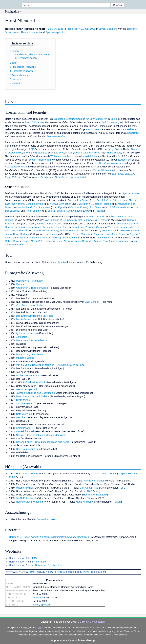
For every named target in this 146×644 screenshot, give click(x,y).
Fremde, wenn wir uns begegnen (36, 227)
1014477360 (44, 572)
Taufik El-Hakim (25, 498)
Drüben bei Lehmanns (28, 375)
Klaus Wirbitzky (84, 502)
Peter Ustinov (33, 211)
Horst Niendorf (17, 558)
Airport (61, 207)
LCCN (58, 572)
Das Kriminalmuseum (111, 163)
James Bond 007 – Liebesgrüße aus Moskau (48, 241)
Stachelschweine (56, 136)
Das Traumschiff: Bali (28, 449)
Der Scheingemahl (26, 389)
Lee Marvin (51, 234)
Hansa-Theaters (130, 129)
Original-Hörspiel (127, 473)
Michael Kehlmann (103, 170)
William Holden (68, 230)
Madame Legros (25, 358)
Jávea (102, 29)
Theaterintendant (30, 32)
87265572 (97, 572)
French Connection (61, 204)
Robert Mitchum (82, 234)
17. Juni (85, 29)
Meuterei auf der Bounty (45, 230)
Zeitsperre (22, 337)
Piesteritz (72, 29)
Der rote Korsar (79, 207)
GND (33, 572)
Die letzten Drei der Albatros (32, 340)
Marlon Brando (97, 216)
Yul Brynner (101, 220)
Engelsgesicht (102, 234)
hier (27, 628)
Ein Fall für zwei (121, 174)
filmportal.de (39, 562)
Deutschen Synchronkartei (50, 565)
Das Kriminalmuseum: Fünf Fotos (35, 316)
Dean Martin (20, 234)
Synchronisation (131, 193)
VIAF (87, 572)
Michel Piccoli (118, 234)
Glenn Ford (62, 227)
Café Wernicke (24, 414)
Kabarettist (133, 133)
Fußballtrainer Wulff (16, 167)
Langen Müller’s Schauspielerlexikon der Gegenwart (60, 537)
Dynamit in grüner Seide (30, 354)
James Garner (96, 227)
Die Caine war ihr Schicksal (78, 220)
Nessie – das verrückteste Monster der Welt (40, 435)
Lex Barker (83, 200)
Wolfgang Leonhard (61, 156)
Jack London (92, 302)
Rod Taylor (96, 207)
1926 (61, 29)
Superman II (84, 204)
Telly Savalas (70, 238)
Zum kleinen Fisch (26, 403)
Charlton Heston (102, 204)
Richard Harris (20, 230)
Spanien (112, 29)
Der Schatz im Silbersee (110, 200)
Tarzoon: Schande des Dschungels (35, 393)
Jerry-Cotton (115, 149)
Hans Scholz (114, 153)
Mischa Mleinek (25, 488)
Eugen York (125, 160)
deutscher (132, 29)
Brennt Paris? (79, 227)
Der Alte (45, 177)
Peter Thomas (109, 473)
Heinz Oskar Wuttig (27, 473)
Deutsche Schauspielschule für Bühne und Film (81, 119)
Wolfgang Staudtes (37, 153)
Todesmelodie (125, 224)
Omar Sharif (104, 238)
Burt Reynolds (35, 238)
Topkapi (100, 211)
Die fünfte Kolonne (26, 319)
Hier (40, 628)
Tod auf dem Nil (57, 211)
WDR (118, 502)
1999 (93, 29)
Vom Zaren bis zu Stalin (29, 305)
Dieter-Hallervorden (40, 160)
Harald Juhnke (89, 156)
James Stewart (82, 241)
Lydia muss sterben (27, 333)
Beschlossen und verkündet (71, 177)
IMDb (35, 558)
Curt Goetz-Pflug (89, 488)
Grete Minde (23, 400)
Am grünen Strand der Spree (84, 153)
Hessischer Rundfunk (95, 495)
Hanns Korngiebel (94, 481)
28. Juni (52, 29)
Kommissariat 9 (25, 428)
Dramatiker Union (46, 519)
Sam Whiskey (54, 238)
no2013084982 (72, 572)
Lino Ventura (123, 241)
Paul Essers (93, 129)
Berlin (114, 119)
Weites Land (25, 207)
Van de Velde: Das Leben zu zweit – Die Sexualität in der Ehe (50, 365)
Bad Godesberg (110, 122)
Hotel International (119, 207)
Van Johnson (52, 220)
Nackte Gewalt (102, 241)
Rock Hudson (109, 230)
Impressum (58, 640)
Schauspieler (12, 32)
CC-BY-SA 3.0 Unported (91, 622)
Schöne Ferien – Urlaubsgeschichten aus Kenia (43, 442)
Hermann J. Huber (19, 537)
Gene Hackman (34, 204)
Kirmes (60, 153)
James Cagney (45, 224)
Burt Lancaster (42, 207)
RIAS (12, 477)
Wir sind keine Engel (78, 211)
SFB (123, 488)
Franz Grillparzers (34, 122)
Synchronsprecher (55, 32)
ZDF (31, 149)
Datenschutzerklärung (82, 640)
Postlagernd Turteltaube (29, 281)
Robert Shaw (12, 241)
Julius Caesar (116, 216)
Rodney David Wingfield (29, 502)
